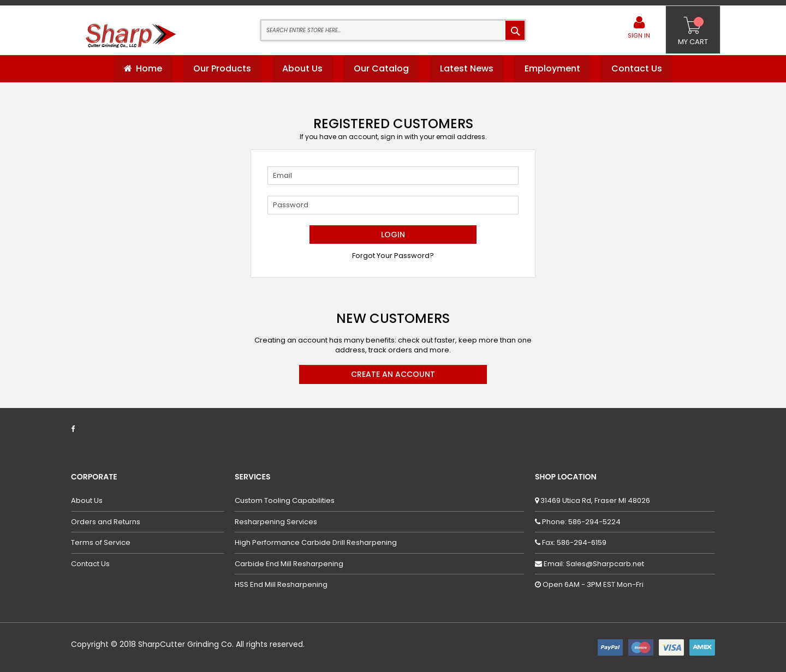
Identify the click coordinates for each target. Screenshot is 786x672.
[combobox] (393, 30)
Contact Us (90, 564)
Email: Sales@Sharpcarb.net (593, 564)
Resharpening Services (276, 522)
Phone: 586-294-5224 (580, 522)
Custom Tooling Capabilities (285, 501)
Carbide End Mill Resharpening (289, 564)
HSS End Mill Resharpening (281, 585)
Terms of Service (101, 543)
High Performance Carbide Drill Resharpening (316, 543)
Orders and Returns (106, 522)
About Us (87, 501)
